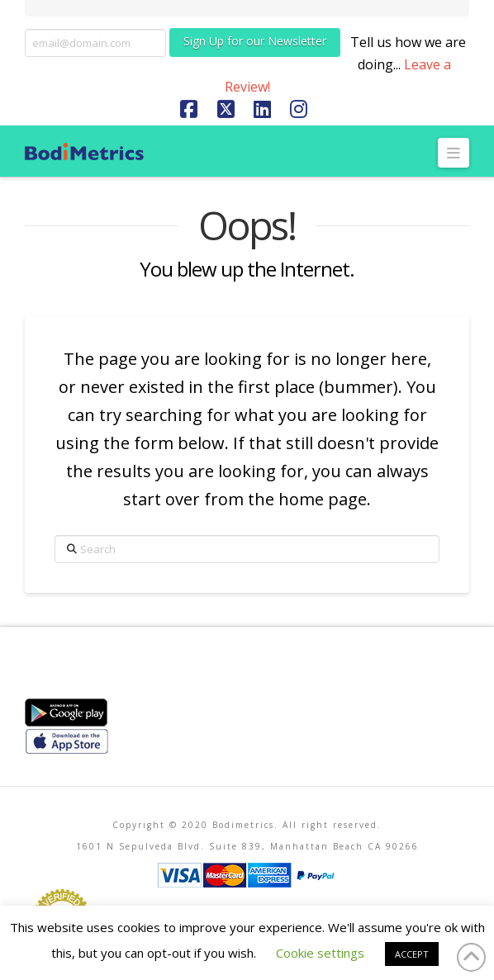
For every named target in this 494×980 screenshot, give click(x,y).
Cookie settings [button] (320, 953)
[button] (454, 152)
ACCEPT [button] (412, 954)
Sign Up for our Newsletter (255, 41)
